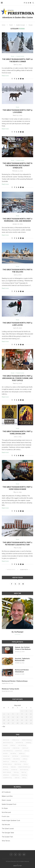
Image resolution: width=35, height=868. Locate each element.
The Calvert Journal (8, 829)
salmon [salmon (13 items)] (6, 770)
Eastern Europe (20, 25)
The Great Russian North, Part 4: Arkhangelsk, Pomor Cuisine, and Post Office (17, 378)
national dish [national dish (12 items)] (7, 764)
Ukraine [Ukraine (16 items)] (6, 775)
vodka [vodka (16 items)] (17, 778)
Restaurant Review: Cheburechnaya (15, 681)
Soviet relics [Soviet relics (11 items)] (24, 770)
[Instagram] (28, 3)
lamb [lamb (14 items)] (25, 759)
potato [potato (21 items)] (5, 767)
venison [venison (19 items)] (24, 775)
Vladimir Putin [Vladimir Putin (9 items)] (7, 778)
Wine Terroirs (6, 841)
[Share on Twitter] (16, 79)
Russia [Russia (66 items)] (13, 767)
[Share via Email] (23, 79)
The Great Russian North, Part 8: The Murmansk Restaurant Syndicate (18, 166)
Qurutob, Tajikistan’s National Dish (22, 660)
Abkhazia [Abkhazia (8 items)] (6, 740)
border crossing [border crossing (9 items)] (27, 740)
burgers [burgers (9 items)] (28, 743)
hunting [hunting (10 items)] (15, 756)
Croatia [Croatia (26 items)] (25, 748)
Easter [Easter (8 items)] (5, 753)
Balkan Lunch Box (7, 796)
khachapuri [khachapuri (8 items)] (7, 759)
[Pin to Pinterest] (19, 79)
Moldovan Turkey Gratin (10, 689)
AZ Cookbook (6, 792)
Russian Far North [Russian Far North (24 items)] (24, 767)
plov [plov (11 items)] (26, 764)
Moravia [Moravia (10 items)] (14, 762)
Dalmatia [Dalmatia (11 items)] (19, 751)
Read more (5, 76)
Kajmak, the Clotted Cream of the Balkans (23, 648)
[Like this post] (12, 79)
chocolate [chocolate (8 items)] (6, 748)
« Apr (3, 726)
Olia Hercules (6, 825)
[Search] (33, 3)
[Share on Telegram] (21, 79)
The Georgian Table (8, 833)
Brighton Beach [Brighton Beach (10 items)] (8, 743)
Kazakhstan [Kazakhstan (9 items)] (25, 756)
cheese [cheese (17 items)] (13, 745)
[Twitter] (26, 3)
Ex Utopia (5, 808)
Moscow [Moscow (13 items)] (23, 762)
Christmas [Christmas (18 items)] (16, 748)
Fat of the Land (6, 812)
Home (4, 25)
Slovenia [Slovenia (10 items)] (14, 770)
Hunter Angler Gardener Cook (11, 820)
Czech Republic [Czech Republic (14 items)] (8, 751)
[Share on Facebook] (14, 79)
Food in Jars (6, 816)
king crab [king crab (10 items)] (16, 759)
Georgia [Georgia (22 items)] (22, 753)
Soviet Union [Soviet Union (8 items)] (7, 772)
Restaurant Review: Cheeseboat (22, 671)
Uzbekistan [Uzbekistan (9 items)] (15, 775)
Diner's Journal (6, 800)
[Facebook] (24, 3)
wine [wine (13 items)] (24, 778)
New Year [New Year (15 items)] (18, 764)
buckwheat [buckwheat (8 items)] (19, 743)
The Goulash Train (7, 837)
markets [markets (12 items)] (6, 762)
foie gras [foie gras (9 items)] (13, 753)
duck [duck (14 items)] (27, 751)
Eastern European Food (9, 804)
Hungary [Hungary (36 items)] (6, 756)
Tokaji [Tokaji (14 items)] (16, 772)
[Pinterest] (30, 3)
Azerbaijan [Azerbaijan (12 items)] (15, 740)
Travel (11, 25)
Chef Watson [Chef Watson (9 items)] (22, 745)
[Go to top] (18, 866)
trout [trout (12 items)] (24, 772)
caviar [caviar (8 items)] (5, 745)
